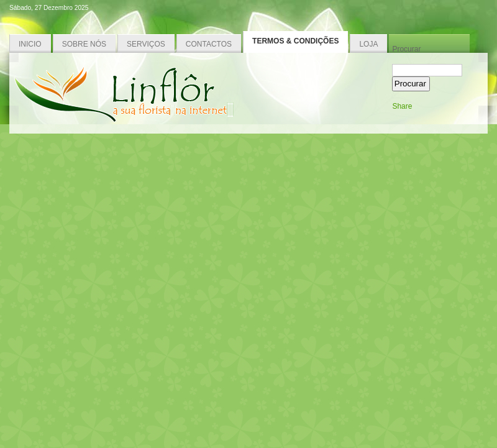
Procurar (406, 49)
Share (402, 106)
